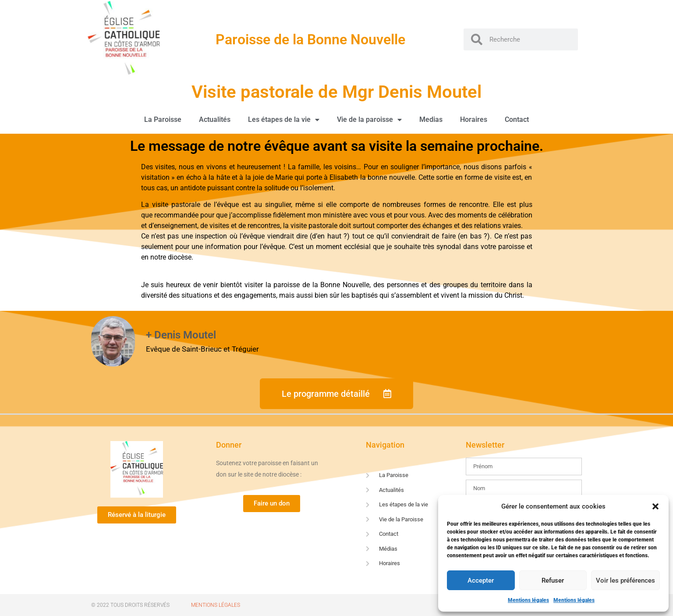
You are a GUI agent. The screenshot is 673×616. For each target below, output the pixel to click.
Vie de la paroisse (369, 120)
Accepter (481, 580)
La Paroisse (163, 119)
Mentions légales (528, 600)
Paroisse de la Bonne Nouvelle (310, 39)
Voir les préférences (625, 580)
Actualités (215, 119)
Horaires (474, 119)
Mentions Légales (216, 605)
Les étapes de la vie (284, 120)
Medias (431, 119)
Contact (517, 119)
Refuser (553, 580)
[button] (655, 506)
